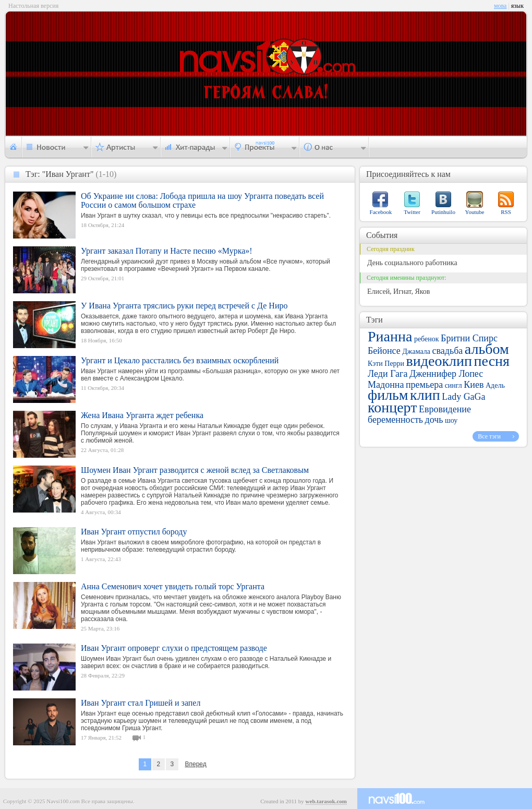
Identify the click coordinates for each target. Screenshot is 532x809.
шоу (451, 420)
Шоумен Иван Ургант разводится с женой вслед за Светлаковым (195, 470)
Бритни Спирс (469, 338)
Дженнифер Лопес (446, 374)
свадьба (448, 351)
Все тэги (489, 436)
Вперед (195, 764)
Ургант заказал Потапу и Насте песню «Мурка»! (167, 251)
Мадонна (386, 385)
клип (425, 395)
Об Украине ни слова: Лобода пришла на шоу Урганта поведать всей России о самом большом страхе (202, 200)
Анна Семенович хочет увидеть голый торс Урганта (173, 586)
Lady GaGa (463, 397)
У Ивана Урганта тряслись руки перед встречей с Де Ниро (184, 306)
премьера (424, 385)
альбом (487, 349)
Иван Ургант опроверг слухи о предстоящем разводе (174, 648)
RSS (506, 212)
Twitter (412, 212)
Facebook (381, 212)
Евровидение (445, 409)
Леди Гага (388, 374)
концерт (392, 407)
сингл (454, 385)
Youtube (475, 212)
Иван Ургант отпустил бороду (134, 532)
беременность (395, 420)
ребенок (427, 339)
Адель (495, 385)
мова (500, 6)
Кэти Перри (386, 364)
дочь (434, 420)
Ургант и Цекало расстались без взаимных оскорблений (180, 360)
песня (492, 361)
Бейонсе (384, 351)
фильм (388, 395)
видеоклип (439, 361)
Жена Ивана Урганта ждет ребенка (142, 415)
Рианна (390, 336)
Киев (474, 385)
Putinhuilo (443, 212)
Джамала (416, 352)
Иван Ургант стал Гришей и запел (141, 703)
